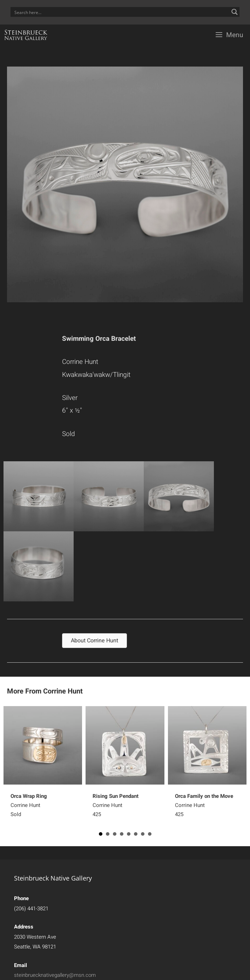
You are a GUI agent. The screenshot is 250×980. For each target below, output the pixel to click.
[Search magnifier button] (235, 12)
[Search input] (120, 12)
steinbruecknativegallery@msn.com (55, 975)
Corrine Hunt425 (116, 805)
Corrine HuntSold (29, 805)
